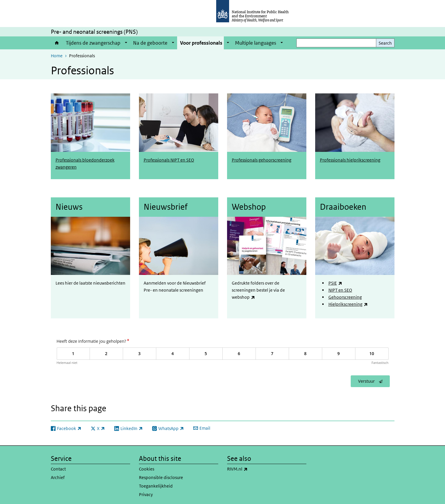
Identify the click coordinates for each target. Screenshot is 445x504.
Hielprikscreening (348, 303)
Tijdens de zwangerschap (93, 43)
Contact (58, 467)
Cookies (147, 467)
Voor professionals (201, 43)
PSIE (335, 282)
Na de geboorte (150, 43)
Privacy (146, 493)
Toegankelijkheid (156, 484)
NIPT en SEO (340, 289)
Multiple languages (256, 43)
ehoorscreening (347, 296)
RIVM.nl (253, 467)
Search (385, 43)
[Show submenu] (126, 43)
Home (57, 43)
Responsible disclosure (161, 476)
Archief (58, 476)
